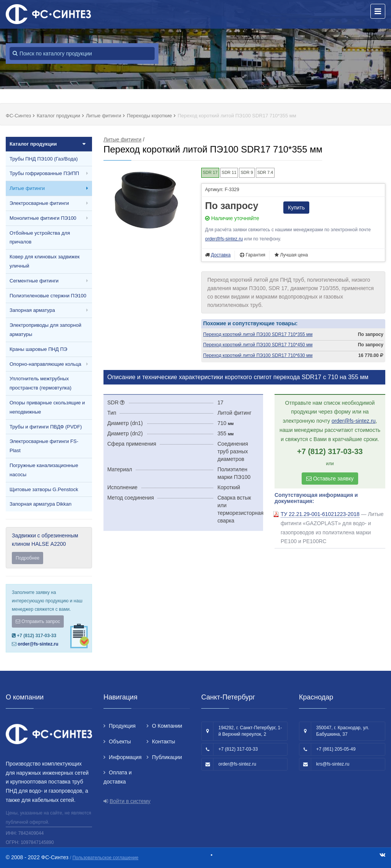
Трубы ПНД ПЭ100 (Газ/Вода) (44, 159)
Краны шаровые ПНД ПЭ (38, 349)
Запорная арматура (32, 310)
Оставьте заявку (330, 479)
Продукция (122, 726)
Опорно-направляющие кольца (45, 364)
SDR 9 (247, 172)
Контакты (163, 741)
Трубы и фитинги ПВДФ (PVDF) (46, 427)
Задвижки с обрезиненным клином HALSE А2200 (49, 548)
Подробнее (27, 558)
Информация (125, 757)
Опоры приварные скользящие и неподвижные (47, 407)
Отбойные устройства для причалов (40, 238)
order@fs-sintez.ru (38, 644)
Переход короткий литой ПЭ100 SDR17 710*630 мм (258, 355)
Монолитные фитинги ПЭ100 (43, 218)
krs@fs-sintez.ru (333, 764)
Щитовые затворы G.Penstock (44, 489)
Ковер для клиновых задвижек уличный (44, 261)
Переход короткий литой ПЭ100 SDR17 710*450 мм (258, 345)
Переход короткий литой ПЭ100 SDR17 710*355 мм (258, 334)
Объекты (120, 741)
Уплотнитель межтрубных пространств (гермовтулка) (40, 383)
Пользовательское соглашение (106, 858)
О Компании (167, 726)
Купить (296, 208)
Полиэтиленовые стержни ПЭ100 (48, 296)
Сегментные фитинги (34, 281)
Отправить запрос (38, 621)
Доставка (221, 255)
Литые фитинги (27, 188)
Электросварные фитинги (39, 203)
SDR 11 (229, 172)
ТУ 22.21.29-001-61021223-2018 (320, 514)
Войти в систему (130, 801)
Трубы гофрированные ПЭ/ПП (44, 173)
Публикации (167, 757)
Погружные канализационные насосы (44, 470)
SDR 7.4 (265, 172)
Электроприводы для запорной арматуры (45, 330)
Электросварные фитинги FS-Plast (44, 446)
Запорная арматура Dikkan (40, 504)
